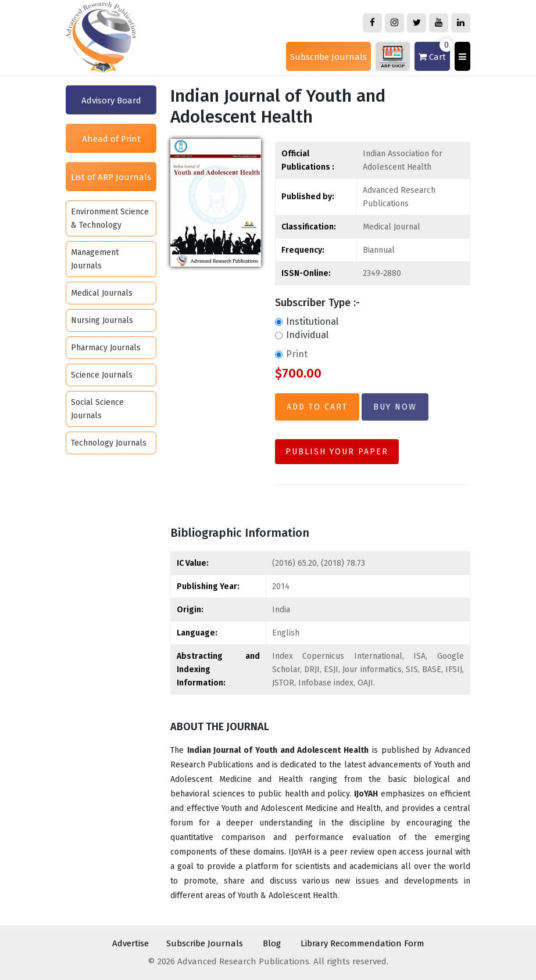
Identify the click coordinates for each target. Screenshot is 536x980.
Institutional (307, 322)
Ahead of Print (111, 139)
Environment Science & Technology (110, 218)
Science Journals (102, 375)
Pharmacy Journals (106, 348)
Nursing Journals (102, 320)
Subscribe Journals (328, 57)
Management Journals (95, 259)
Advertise (131, 943)
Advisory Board (111, 100)
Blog (272, 943)
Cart (434, 52)
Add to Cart (317, 407)
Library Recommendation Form (362, 943)
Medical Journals (102, 293)
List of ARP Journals (111, 177)
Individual (302, 335)
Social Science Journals (97, 409)
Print (291, 354)
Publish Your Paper (337, 452)
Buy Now (395, 407)
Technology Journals (109, 443)
